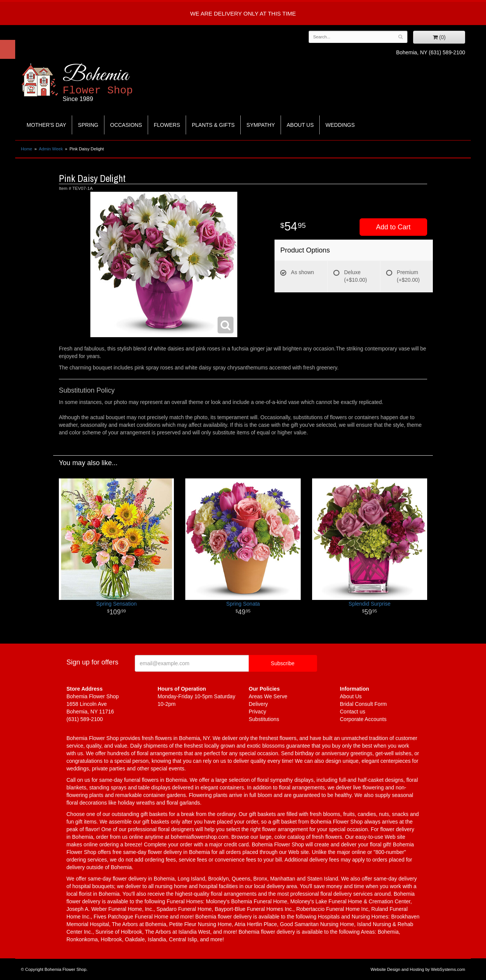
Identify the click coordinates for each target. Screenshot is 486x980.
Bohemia (116, 83)
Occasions (126, 125)
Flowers (167, 125)
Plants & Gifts (213, 125)
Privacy (257, 712)
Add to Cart (393, 227)
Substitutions (264, 719)
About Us (300, 125)
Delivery (258, 704)
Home (27, 149)
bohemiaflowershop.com (200, 837)
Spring (88, 125)
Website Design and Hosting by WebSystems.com (418, 969)
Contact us (353, 712)
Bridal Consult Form (363, 704)
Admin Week (51, 149)
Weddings (340, 125)
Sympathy (261, 125)
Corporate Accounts (363, 719)
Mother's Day (46, 125)
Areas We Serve (268, 696)
